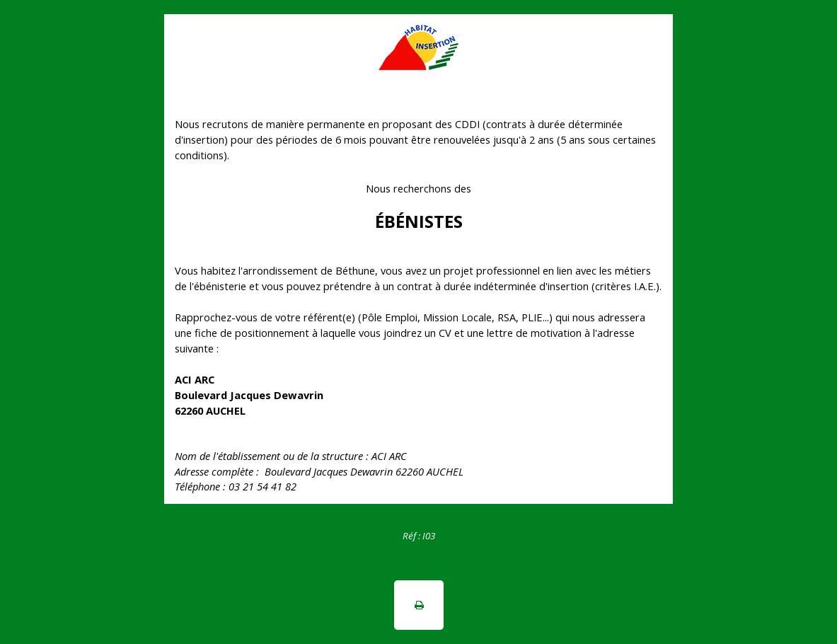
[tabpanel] (418, 535)
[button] (419, 605)
